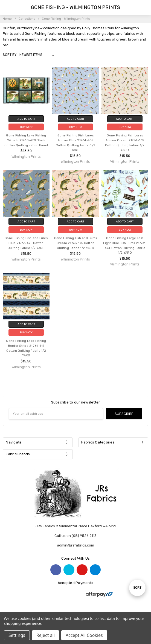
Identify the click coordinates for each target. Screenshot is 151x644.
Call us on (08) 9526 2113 (75, 536)
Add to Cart (26, 119)
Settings (17, 635)
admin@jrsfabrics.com (75, 545)
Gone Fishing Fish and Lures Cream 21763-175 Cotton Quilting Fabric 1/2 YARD (76, 243)
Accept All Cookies (84, 635)
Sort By (10, 55)
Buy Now (26, 127)
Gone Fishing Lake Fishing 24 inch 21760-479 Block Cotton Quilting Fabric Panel (26, 140)
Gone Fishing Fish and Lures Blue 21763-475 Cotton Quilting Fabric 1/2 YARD (26, 243)
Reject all (46, 635)
